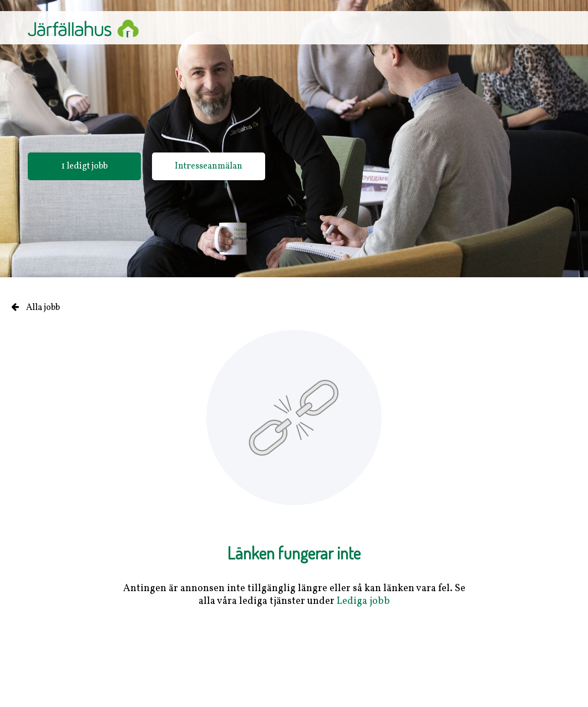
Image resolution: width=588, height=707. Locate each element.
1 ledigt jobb (85, 166)
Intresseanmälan (209, 166)
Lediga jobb (363, 601)
